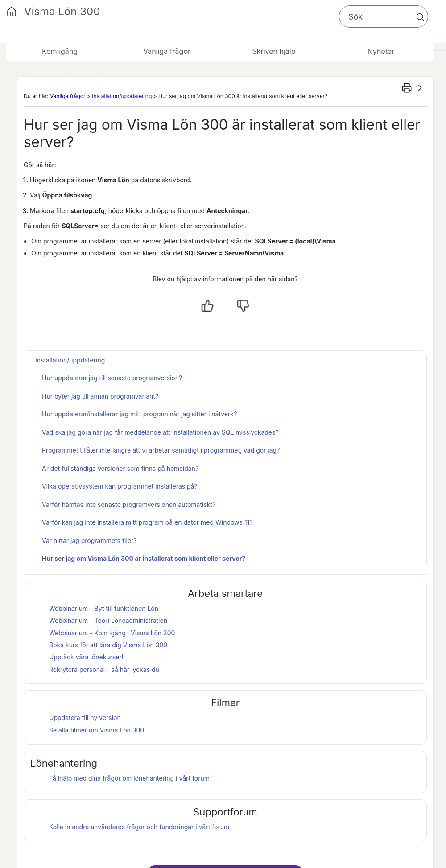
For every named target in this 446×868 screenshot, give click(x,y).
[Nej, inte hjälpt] (243, 306)
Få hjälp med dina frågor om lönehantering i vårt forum (129, 778)
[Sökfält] (384, 16)
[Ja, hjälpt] (207, 306)
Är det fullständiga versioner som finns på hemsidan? (120, 468)
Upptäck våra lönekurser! (86, 657)
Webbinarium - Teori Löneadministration (108, 620)
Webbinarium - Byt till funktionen (104, 608)
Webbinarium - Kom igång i (112, 633)
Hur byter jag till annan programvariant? (100, 396)
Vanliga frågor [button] (167, 51)
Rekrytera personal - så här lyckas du (104, 669)
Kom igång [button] (60, 51)
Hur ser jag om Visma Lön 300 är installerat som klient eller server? (144, 558)
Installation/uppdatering (122, 96)
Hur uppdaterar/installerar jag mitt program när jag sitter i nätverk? (139, 414)
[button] (420, 17)
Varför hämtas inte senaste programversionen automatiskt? (129, 504)
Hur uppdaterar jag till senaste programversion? (112, 378)
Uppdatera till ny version (85, 718)
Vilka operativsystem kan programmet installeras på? (120, 486)
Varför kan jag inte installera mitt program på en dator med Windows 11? (147, 522)
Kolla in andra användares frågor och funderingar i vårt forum (139, 827)
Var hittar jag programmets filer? (89, 541)
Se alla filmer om (97, 730)
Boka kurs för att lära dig (108, 645)
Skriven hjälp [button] (274, 51)
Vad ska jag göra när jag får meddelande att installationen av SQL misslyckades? (160, 432)
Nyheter (381, 51)
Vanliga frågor (68, 96)
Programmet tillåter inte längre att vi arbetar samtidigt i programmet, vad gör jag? (161, 450)
